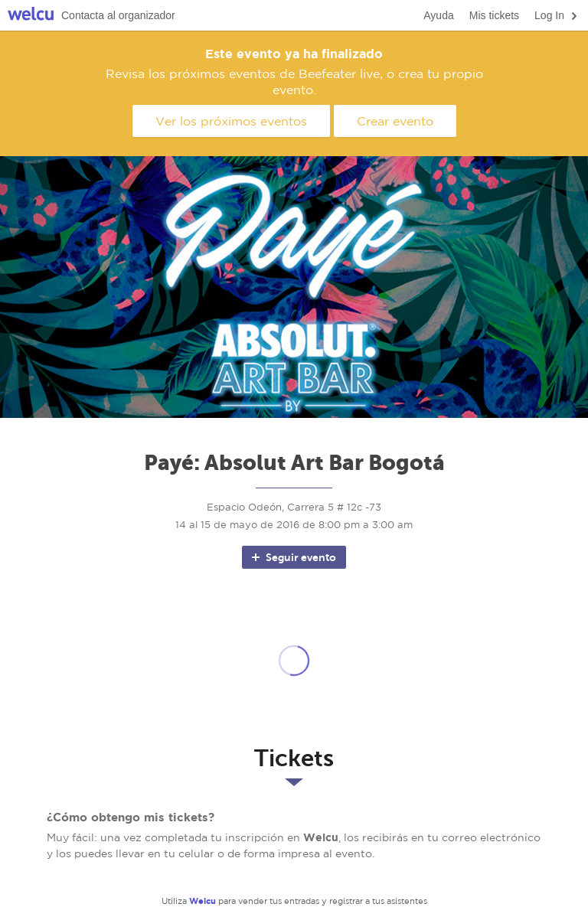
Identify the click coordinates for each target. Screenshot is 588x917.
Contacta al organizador (118, 15)
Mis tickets (494, 15)
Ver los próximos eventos (231, 121)
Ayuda (438, 15)
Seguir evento (293, 557)
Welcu (31, 16)
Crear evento (395, 121)
